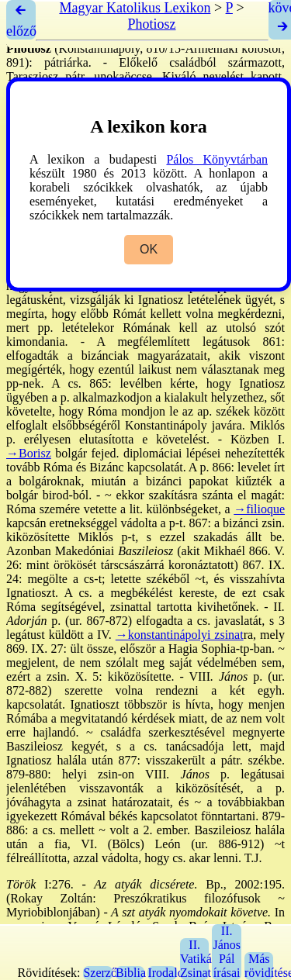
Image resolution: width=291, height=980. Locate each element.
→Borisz (29, 453)
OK (149, 249)
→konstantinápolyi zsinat (180, 635)
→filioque (259, 509)
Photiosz (151, 24)
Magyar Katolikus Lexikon (135, 8)
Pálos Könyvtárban (217, 159)
